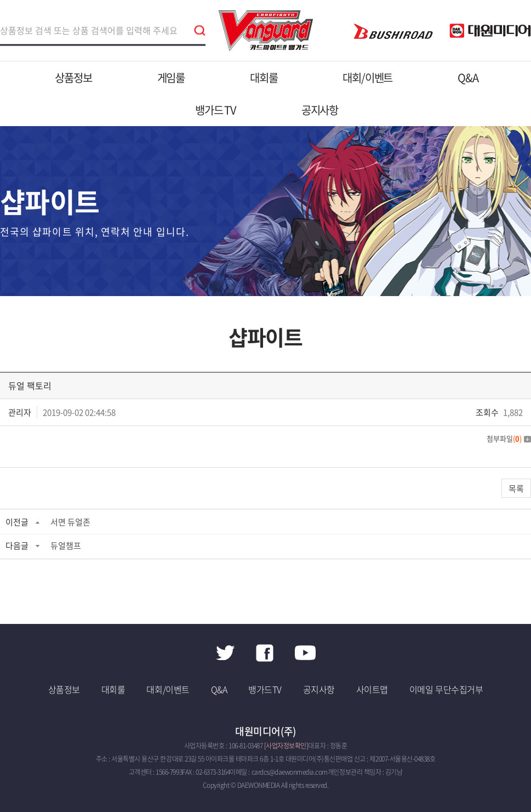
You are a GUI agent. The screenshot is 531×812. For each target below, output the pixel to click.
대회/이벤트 (367, 78)
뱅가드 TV (216, 110)
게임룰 (171, 78)
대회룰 (264, 78)
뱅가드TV (265, 689)
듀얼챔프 (66, 546)
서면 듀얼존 (70, 522)
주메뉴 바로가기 (0, 0)
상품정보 (73, 78)
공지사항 (320, 110)
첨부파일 (509, 438)
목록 (516, 489)
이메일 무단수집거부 (446, 689)
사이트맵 (372, 689)
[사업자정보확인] (286, 746)
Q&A (468, 78)
